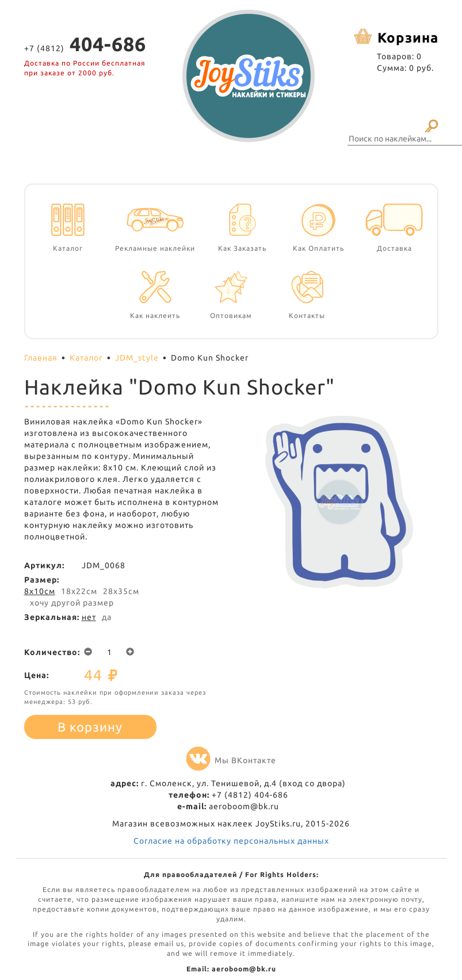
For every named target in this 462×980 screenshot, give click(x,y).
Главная (41, 358)
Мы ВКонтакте (231, 760)
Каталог (86, 358)
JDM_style (137, 358)
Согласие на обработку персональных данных (231, 841)
